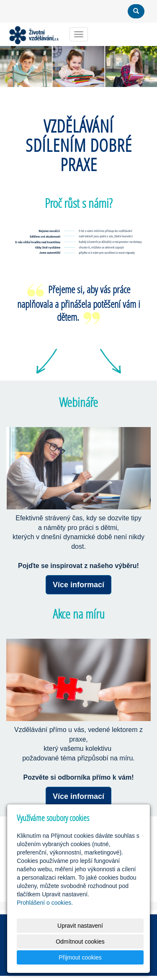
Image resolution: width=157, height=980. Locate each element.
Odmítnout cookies (80, 942)
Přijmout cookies (80, 957)
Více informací (78, 585)
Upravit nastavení (80, 926)
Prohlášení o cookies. (45, 903)
